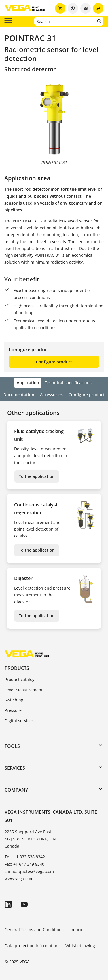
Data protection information (32, 946)
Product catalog (20, 679)
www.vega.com (19, 879)
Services (15, 768)
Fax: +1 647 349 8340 (24, 864)
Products (17, 668)
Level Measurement (24, 690)
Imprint (78, 930)
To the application (37, 476)
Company (16, 790)
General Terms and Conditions (34, 930)
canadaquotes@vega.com (29, 871)
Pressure (13, 710)
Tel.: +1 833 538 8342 (25, 857)
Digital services (19, 721)
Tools (12, 746)
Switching (14, 700)
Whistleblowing (80, 946)
